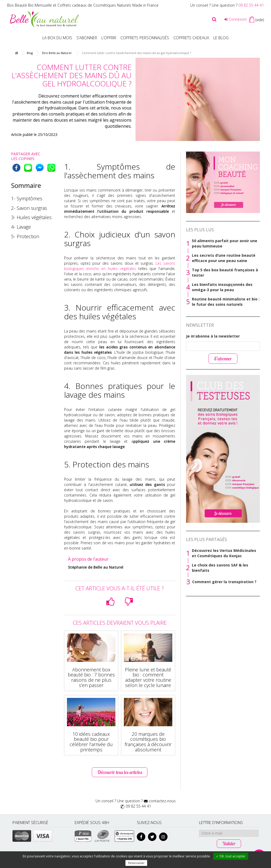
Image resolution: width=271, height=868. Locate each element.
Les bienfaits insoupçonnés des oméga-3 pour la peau (222, 287)
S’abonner (87, 38)
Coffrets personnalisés (145, 38)
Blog (30, 53)
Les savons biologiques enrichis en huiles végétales (120, 266)
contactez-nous (162, 801)
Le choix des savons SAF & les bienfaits (220, 568)
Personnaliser (136, 863)
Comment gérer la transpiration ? (224, 582)
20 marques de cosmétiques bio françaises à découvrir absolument (148, 742)
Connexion (236, 19)
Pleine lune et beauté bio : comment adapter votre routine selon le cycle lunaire (148, 677)
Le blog (221, 38)
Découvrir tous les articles (120, 772)
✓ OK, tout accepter (231, 856)
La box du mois (57, 38)
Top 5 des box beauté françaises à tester (225, 273)
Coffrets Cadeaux (191, 38)
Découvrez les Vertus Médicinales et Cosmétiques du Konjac (224, 553)
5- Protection (25, 236)
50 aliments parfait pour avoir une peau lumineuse (225, 243)
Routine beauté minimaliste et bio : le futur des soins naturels (226, 302)
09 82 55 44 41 (251, 5)
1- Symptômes (27, 198)
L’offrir (109, 38)
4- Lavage (21, 227)
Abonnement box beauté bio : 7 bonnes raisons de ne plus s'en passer (91, 677)
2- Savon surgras (29, 208)
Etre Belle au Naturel (57, 53)
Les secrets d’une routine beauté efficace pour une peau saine (224, 258)
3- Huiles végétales (31, 217)
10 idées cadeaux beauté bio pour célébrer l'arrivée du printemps (91, 742)
